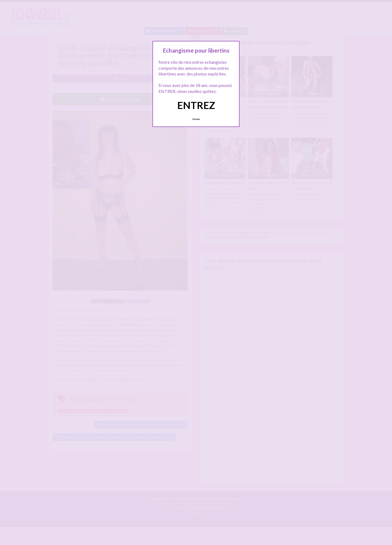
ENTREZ (196, 105)
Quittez (196, 119)
